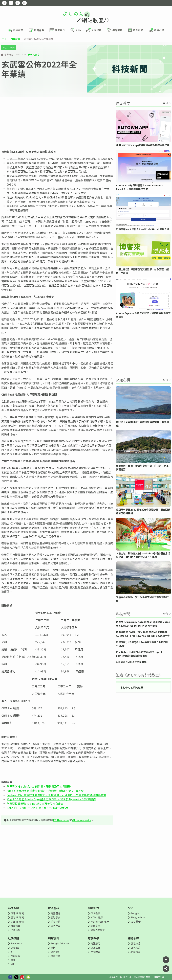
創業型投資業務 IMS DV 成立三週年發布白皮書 (35, 804)
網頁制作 (93, 908)
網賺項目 (53, 938)
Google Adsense (60, 943)
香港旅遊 (135, 943)
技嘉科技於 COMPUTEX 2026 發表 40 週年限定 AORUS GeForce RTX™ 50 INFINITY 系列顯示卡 (143, 634)
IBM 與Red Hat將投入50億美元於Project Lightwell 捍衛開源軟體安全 (139, 654)
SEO (131, 908)
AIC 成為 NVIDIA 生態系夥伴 (131, 662)
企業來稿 (15, 930)
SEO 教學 (136, 921)
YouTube (16, 956)
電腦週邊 (55, 913)
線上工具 (95, 948)
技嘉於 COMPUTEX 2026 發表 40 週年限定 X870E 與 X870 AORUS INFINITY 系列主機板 (143, 624)
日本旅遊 (135, 948)
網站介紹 (159, 977)
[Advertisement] (57, 123)
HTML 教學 (97, 917)
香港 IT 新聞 (17, 917)
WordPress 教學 (100, 921)
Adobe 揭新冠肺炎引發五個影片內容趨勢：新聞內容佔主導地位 (45, 791)
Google (135, 913)
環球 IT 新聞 (17, 913)
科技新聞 (15, 39)
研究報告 (15, 926)
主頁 (4, 39)
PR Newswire (61, 820)
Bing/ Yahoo (138, 917)
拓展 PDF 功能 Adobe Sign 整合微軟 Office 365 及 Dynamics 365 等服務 (51, 799)
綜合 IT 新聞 (9, 47)
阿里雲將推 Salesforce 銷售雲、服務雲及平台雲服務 (39, 786)
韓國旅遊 (135, 952)
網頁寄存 (95, 926)
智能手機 (55, 917)
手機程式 (95, 952)
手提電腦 (55, 921)
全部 (166, 103)
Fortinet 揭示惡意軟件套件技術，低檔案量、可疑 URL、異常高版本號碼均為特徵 (56, 795)
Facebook (16, 943)
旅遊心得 (133, 938)
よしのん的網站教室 (132, 687)
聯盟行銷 (55, 956)
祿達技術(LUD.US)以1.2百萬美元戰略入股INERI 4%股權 (142, 644)
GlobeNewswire (82, 820)
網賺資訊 (55, 952)
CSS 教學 (95, 913)
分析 (13, 964)
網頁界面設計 (98, 930)
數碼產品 (53, 908)
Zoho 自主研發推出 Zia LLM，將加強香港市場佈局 (38, 808)
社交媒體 (14, 938)
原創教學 (93, 938)
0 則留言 (35, 54)
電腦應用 (95, 943)
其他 (13, 960)
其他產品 (55, 926)
